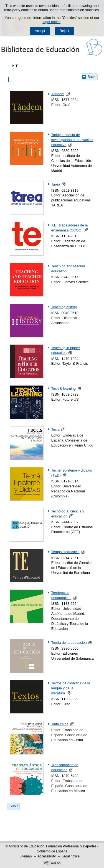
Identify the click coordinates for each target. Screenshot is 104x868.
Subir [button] (14, 806)
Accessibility (46, 856)
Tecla (55, 429)
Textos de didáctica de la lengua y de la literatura (71, 688)
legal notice (51, 22)
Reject (64, 31)
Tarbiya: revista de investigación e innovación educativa (72, 140)
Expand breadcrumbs (7, 66)
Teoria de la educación (69, 643)
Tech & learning (64, 389)
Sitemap (26, 856)
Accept (40, 31)
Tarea (56, 184)
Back (92, 77)
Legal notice (71, 856)
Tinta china (60, 724)
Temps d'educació (65, 552)
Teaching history (64, 307)
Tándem (58, 94)
